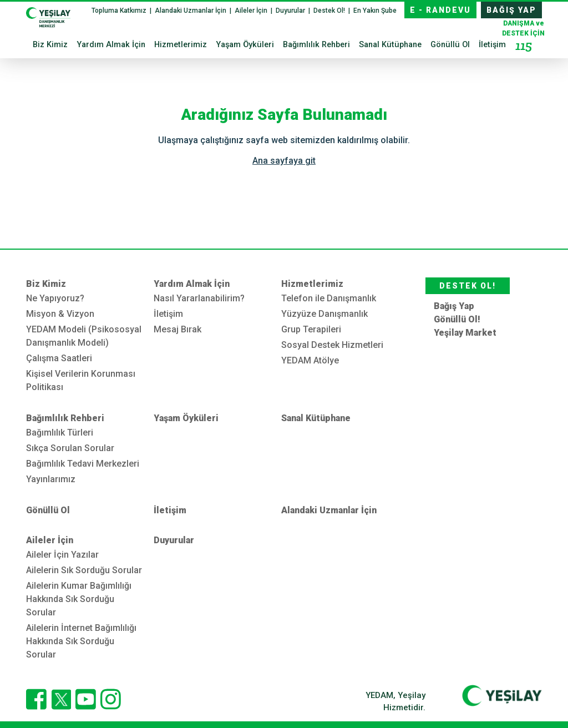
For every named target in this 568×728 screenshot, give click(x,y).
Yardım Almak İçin (111, 45)
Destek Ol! (330, 11)
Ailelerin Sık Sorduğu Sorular (84, 570)
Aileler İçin (252, 11)
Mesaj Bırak (177, 329)
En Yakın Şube (375, 11)
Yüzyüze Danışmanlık (324, 314)
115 (524, 45)
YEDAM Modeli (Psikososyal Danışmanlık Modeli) (84, 336)
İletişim (492, 45)
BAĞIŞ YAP (511, 10)
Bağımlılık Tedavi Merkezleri (83, 464)
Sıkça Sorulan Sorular (70, 448)
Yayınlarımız (51, 479)
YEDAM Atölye (310, 360)
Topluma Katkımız (120, 11)
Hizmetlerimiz (181, 45)
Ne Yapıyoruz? (55, 298)
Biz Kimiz (50, 45)
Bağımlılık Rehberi (316, 45)
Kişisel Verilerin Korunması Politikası (81, 380)
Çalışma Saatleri (59, 358)
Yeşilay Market (465, 333)
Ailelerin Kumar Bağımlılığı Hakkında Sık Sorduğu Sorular (79, 599)
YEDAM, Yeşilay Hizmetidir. (395, 702)
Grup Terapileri (311, 329)
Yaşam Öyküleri (245, 45)
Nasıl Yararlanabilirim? (199, 298)
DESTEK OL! (468, 286)
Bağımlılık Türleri (60, 433)
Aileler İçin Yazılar (62, 555)
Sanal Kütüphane (390, 45)
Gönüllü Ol (450, 45)
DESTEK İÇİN (523, 37)
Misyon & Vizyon (60, 314)
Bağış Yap (454, 306)
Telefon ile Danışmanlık (329, 298)
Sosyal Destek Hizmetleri (332, 345)
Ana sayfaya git (284, 161)
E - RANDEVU (440, 10)
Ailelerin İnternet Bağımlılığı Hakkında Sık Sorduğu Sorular (81, 641)
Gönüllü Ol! (457, 319)
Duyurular (291, 11)
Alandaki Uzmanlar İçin (191, 11)
